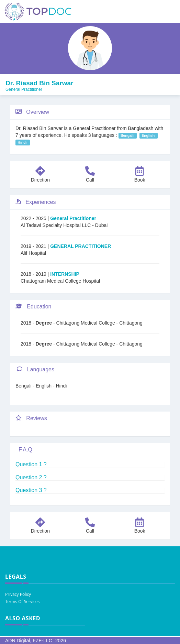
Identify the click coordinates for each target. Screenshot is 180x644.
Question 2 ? (31, 477)
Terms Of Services (22, 602)
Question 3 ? (31, 490)
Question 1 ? (31, 464)
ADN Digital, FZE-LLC (29, 641)
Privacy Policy (18, 594)
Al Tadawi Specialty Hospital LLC (56, 225)
